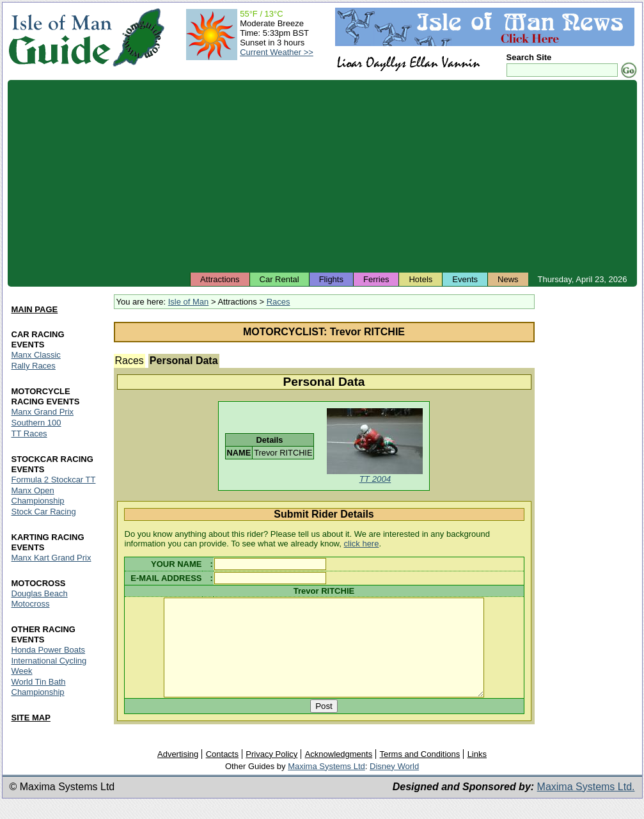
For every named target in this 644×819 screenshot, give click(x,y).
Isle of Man (189, 302)
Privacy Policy (271, 773)
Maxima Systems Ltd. (586, 805)
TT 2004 (375, 479)
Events (465, 279)
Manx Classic (36, 355)
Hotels (420, 279)
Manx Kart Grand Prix (51, 558)
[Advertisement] (322, 176)
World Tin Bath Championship (39, 687)
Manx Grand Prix (43, 412)
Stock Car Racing (44, 512)
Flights (331, 279)
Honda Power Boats (49, 650)
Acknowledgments (339, 773)
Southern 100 (36, 423)
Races (279, 302)
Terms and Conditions (420, 773)
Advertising (178, 773)
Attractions (220, 279)
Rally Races (34, 366)
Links (477, 773)
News (508, 279)
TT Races (29, 433)
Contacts (222, 773)
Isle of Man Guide (60, 37)
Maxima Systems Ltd (326, 785)
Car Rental (279, 279)
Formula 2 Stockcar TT (54, 480)
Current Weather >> (277, 52)
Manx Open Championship (38, 496)
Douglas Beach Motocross (40, 599)
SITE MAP (31, 718)
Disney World (394, 785)
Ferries (376, 279)
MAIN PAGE (35, 309)
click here (362, 544)
